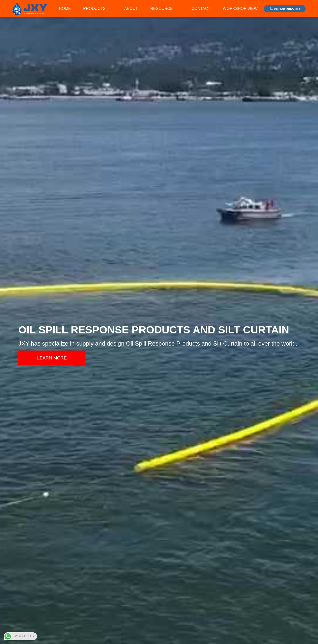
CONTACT (201, 9)
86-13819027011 (285, 9)
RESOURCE (165, 9)
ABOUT (131, 9)
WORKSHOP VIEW (240, 9)
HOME (65, 9)
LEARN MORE (52, 358)
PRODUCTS (98, 9)
